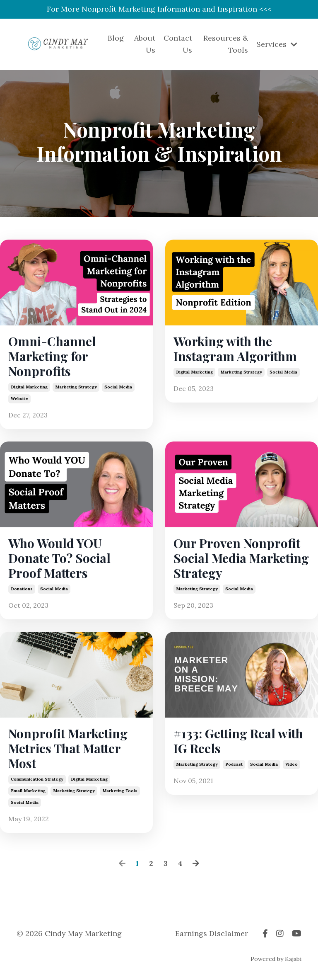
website (19, 399)
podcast (234, 764)
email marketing (28, 791)
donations (22, 589)
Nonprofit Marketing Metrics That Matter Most (68, 748)
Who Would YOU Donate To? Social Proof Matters (59, 558)
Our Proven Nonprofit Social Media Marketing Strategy (241, 558)
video (291, 764)
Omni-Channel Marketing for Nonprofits (52, 356)
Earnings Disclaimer (212, 933)
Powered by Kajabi (276, 959)
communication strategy (37, 779)
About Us (145, 44)
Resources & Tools (226, 44)
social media (118, 387)
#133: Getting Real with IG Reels (238, 741)
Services (277, 44)
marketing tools (120, 791)
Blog (116, 38)
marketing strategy (76, 387)
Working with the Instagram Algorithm (235, 349)
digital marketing (29, 387)
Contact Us (178, 44)
